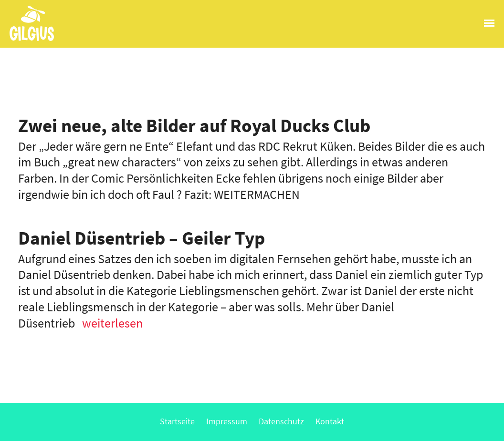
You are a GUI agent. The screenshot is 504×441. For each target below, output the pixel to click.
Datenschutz (281, 421)
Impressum (227, 421)
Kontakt (330, 421)
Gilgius (27, 40)
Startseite (177, 421)
